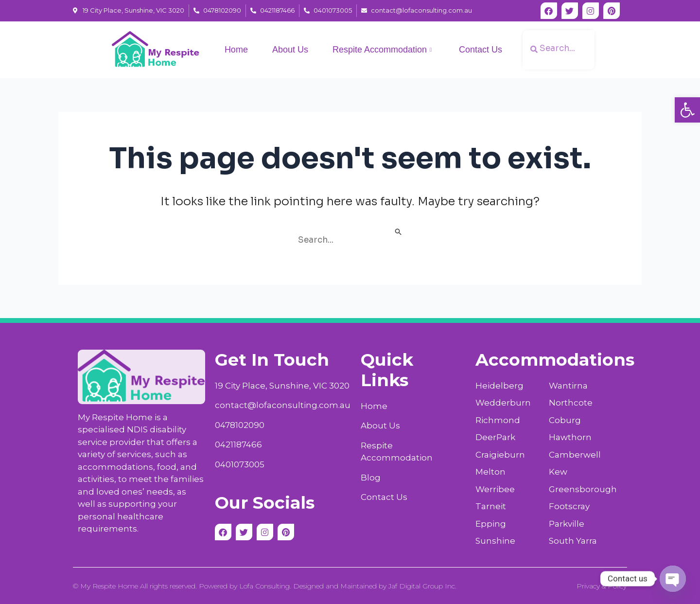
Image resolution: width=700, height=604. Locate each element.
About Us (290, 50)
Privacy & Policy (602, 586)
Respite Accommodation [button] (382, 50)
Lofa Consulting (264, 586)
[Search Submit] (399, 233)
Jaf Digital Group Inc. (422, 586)
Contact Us (481, 50)
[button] (687, 110)
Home (236, 50)
